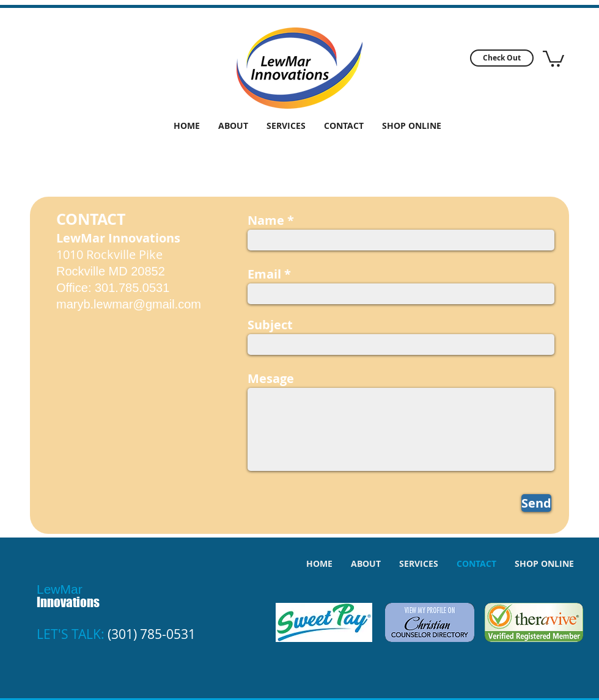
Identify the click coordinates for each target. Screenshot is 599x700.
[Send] (536, 503)
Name (266, 221)
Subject (270, 325)
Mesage (271, 379)
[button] (502, 58)
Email (264, 274)
